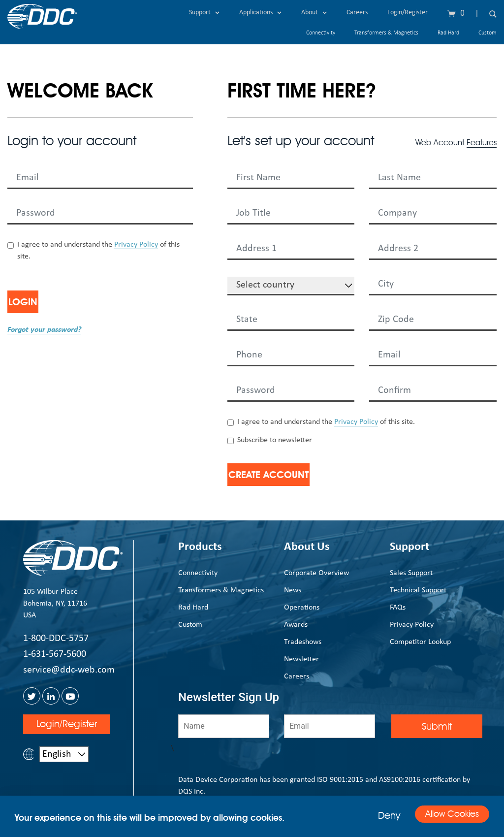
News (293, 590)
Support (204, 13)
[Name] (224, 726)
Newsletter (301, 659)
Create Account (288, 475)
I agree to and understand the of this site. (98, 251)
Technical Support (418, 590)
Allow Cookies (444, 816)
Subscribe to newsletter (275, 440)
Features (482, 143)
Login (38, 302)
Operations (302, 608)
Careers (357, 13)
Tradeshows (303, 642)
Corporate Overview (316, 573)
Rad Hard (448, 33)
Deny (372, 815)
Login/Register (408, 13)
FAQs (398, 608)
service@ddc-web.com (69, 670)
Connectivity (321, 33)
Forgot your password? (44, 330)
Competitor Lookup (420, 642)
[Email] (330, 726)
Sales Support (411, 573)
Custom (488, 33)
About (314, 13)
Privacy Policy (136, 245)
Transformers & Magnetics (386, 33)
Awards (296, 625)
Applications (260, 13)
